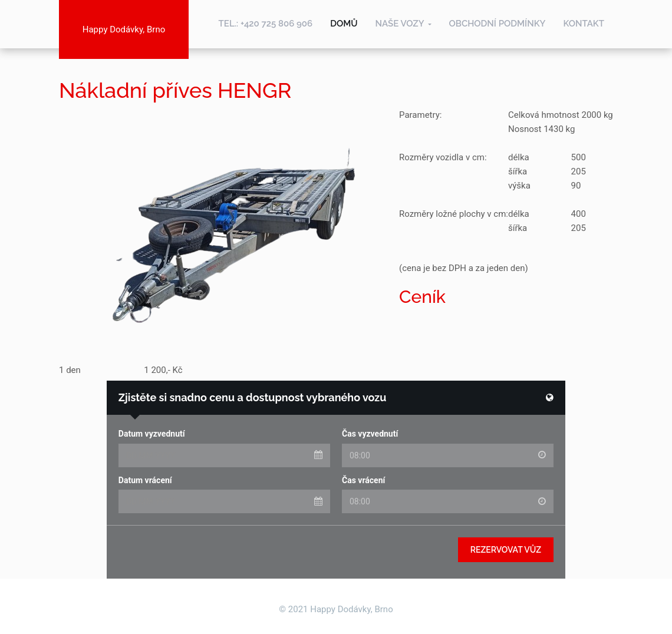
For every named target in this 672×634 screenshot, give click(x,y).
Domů (344, 24)
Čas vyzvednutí (370, 434)
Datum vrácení (145, 480)
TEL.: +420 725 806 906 (266, 24)
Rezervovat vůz (506, 550)
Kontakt (584, 24)
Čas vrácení (363, 480)
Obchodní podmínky (498, 24)
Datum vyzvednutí (152, 434)
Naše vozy (400, 24)
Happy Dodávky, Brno (124, 29)
